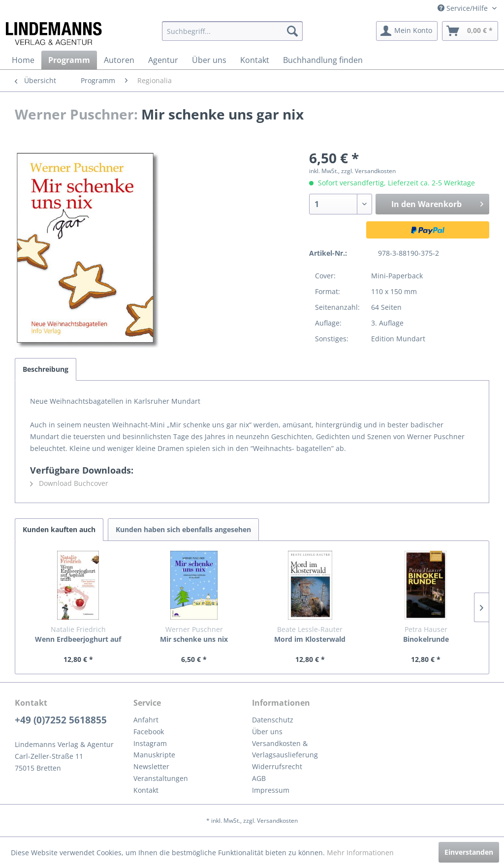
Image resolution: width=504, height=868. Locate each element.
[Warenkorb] (470, 31)
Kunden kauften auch (59, 529)
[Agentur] (163, 60)
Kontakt (146, 790)
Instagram (150, 743)
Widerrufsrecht (277, 766)
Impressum (271, 790)
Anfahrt (146, 720)
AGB (259, 778)
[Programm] (69, 60)
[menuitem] (233, 31)
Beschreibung (46, 369)
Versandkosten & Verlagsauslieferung (285, 749)
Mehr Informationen (360, 853)
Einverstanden (469, 852)
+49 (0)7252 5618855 (61, 720)
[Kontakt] (255, 60)
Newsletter (151, 766)
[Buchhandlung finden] (323, 60)
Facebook (149, 732)
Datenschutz (273, 720)
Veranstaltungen (161, 778)
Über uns (267, 732)
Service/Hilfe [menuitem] (464, 8)
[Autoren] (119, 60)
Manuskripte (154, 755)
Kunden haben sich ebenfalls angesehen (183, 529)
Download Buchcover (69, 483)
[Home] (23, 60)
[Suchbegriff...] (233, 31)
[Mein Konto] (407, 31)
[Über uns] (209, 60)
